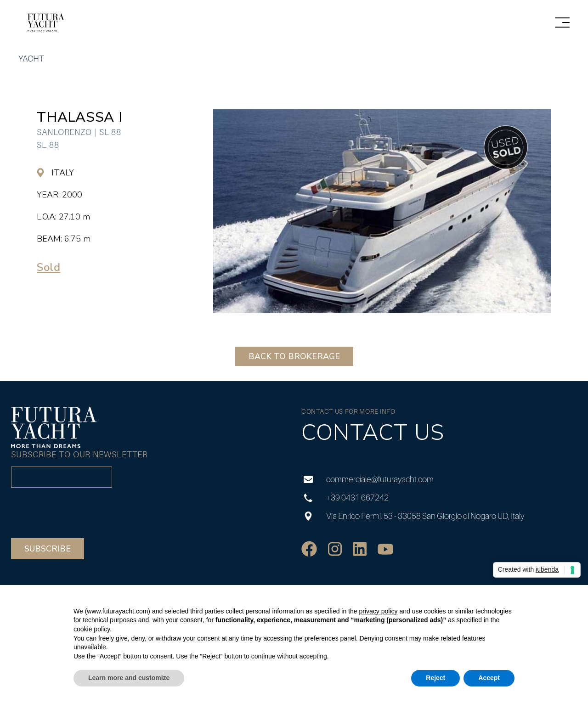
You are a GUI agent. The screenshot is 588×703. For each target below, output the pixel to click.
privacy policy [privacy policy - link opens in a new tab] (378, 611)
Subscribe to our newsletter (79, 454)
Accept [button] (489, 678)
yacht (31, 59)
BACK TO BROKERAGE (294, 356)
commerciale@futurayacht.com (367, 479)
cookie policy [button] (92, 629)
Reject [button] (435, 678)
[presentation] (81, 513)
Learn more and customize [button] (129, 678)
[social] (309, 549)
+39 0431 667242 (345, 498)
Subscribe (48, 549)
